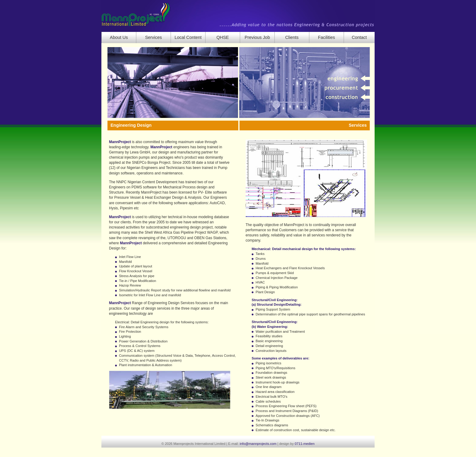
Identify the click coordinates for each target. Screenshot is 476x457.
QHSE (223, 37)
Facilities (326, 37)
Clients (292, 37)
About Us (119, 37)
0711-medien (305, 444)
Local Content (188, 37)
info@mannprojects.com (258, 444)
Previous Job (257, 37)
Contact (359, 37)
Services (153, 37)
